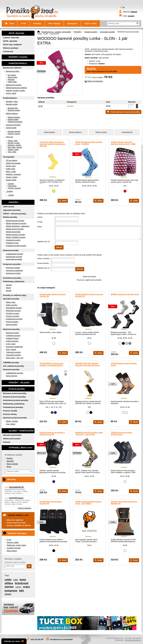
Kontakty (37, 23)
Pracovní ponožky (12, 316)
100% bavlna (9, 207)
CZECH (18, 587)
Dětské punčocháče (13, 232)
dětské (8, 288)
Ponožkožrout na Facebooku (61, 640)
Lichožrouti (8, 51)
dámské (9, 285)
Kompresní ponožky (12, 264)
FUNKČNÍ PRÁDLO (18, 63)
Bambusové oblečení (12, 68)
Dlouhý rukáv (11, 166)
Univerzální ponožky (107, 32)
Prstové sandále (10, 411)
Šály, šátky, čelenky (15, 147)
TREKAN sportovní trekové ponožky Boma (121, 434)
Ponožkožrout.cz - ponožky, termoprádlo (56, 32)
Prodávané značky (13, 455)
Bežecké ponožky (12, 333)
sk (124, 7)
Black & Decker (12, 464)
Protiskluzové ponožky (14, 319)
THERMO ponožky (11, 363)
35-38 (40, 106)
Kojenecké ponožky (13, 240)
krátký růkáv (12, 82)
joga (16, 580)
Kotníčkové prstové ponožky (16, 400)
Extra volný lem (12, 376)
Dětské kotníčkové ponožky (16, 223)
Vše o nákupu (54, 23)
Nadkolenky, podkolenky (14, 404)
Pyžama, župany (14, 134)
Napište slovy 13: (44, 242)
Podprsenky (12, 186)
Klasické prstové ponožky (14, 397)
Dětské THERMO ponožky (16, 237)
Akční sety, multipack (12, 45)
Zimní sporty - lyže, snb (15, 358)
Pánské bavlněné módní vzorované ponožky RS (89, 295)
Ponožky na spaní (12, 313)
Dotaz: (40, 227)
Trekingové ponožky (13, 352)
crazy (26, 587)
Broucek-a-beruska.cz (133, 640)
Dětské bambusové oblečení (16, 88)
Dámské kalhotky (14, 132)
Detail (63, 201)
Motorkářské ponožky (14, 308)
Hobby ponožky (12, 305)
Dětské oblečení (12, 114)
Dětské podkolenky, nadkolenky (18, 226)
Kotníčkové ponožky (12, 278)
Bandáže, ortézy (12, 102)
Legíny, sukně (11, 93)
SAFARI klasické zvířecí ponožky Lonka (124, 364)
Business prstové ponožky (15, 393)
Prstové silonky (10, 414)
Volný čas (9, 137)
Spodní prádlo (11, 128)
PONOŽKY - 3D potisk (19, 383)
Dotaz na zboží (101, 132)
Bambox (10, 458)
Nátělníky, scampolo (13, 174)
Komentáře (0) (127, 132)
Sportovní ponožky (11, 329)
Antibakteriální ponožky (15, 254)
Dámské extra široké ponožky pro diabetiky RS (124, 503)
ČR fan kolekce (12, 160)
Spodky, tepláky (12, 177)
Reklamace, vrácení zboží (16, 545)
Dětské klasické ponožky (15, 221)
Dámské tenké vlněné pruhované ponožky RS (53, 295)
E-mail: (40, 222)
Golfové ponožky (12, 341)
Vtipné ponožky (12, 325)
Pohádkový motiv (12, 243)
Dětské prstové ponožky (15, 229)
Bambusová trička (12, 71)
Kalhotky (11, 184)
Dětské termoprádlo (15, 122)
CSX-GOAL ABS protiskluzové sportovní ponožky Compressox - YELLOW (53, 144)
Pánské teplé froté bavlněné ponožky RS (51, 503)
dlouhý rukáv (12, 77)
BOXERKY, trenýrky (18, 57)
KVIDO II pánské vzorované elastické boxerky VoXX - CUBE (123, 143)
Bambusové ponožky (14, 85)
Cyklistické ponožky (13, 336)
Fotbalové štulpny (12, 338)
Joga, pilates (11, 424)
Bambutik (10, 461)
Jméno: (40, 217)
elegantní (11, 80)
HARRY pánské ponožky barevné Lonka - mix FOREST (88, 503)
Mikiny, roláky (11, 172)
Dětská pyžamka (14, 117)
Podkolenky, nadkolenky (14, 281)
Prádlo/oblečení (10, 98)
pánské (9, 291)
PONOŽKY (78, 32)
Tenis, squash (11, 350)
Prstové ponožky (12, 322)
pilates (8, 594)
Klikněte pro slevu (14, 641)
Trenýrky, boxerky (14, 188)
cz (121, 7)
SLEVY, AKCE (90, 23)
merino (9, 587)
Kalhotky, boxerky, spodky (16, 91)
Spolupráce (72, 23)
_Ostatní (11, 195)
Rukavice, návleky (14, 145)
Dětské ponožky (10, 217)
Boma (9, 467)
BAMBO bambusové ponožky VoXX (125, 294)
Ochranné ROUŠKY (13, 125)
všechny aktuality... (25, 508)
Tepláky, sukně (13, 150)
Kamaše (7, 442)
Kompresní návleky (13, 268)
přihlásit (134, 12)
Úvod (10, 23)
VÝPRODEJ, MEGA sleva (20, 448)
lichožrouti (22, 583)
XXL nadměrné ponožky (13, 366)
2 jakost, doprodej (11, 38)
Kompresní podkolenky (14, 271)
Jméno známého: (44, 259)
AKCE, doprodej (16, 33)
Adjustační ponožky (12, 210)
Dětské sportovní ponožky (16, 235)
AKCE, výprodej (10, 41)
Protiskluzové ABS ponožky (16, 246)
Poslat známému (75, 132)
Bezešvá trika (13, 108)
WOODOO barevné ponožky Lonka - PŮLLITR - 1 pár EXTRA (89, 434)
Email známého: (43, 263)
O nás (24, 23)
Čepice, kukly (13, 141)
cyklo (8, 580)
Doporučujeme (49, 132)
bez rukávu (12, 75)
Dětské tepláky (13, 120)
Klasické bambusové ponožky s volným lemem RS (52, 434)
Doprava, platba (13, 542)
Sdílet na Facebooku (95, 81)
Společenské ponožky (14, 257)
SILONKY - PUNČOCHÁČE (21, 431)
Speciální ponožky (11, 299)
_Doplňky (9, 191)
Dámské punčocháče (12, 435)
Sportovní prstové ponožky (15, 418)
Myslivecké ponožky (13, 311)
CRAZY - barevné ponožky (15, 214)
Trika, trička (12, 152)
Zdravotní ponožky (11, 370)
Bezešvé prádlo (12, 104)
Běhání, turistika (12, 421)
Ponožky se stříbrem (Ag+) (15, 295)
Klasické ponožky (91, 32)
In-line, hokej (11, 344)
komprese (11, 591)
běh (22, 591)
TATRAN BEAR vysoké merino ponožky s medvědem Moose (52, 364)
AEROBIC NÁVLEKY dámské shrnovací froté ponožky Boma (87, 364)
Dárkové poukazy (11, 48)
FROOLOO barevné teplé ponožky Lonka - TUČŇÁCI (89, 143)
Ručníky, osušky (14, 143)
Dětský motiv (11, 302)
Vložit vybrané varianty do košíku (125, 112)
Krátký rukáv (11, 169)
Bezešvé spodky (14, 110)
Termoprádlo (9, 157)
